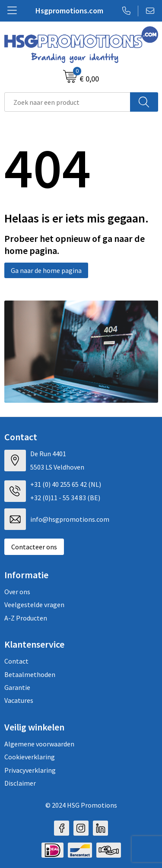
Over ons (17, 592)
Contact (16, 661)
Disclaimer (20, 783)
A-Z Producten (26, 618)
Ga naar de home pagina (46, 270)
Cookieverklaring (30, 757)
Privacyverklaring (30, 770)
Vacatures (19, 700)
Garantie (17, 687)
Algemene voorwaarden (39, 744)
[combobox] (67, 102)
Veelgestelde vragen (34, 605)
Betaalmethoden (30, 674)
